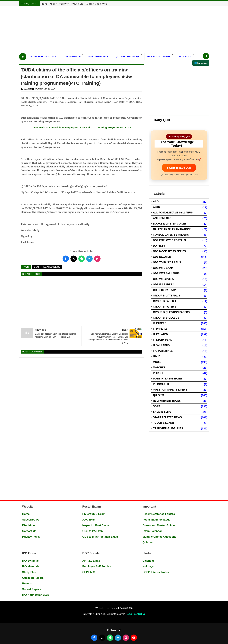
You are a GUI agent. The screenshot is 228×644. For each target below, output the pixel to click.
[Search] (206, 56)
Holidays (148, 566)
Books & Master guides (170, 224)
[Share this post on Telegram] (89, 259)
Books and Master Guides (159, 525)
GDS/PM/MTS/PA (98, 57)
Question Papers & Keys (170, 390)
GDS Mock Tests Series (169, 251)
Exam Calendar (152, 531)
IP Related (160, 334)
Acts (156, 207)
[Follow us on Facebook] (94, 638)
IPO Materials (163, 351)
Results (27, 584)
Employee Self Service (97, 566)
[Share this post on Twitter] (74, 259)
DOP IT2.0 (159, 246)
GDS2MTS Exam (163, 268)
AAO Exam (185, 57)
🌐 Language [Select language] (201, 63)
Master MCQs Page (96, 4)
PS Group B (161, 384)
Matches (159, 368)
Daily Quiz (78, 4)
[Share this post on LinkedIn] (97, 259)
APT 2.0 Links (91, 561)
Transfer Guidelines (168, 428)
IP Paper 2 (160, 329)
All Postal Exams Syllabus (173, 213)
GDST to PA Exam (165, 290)
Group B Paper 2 (165, 307)
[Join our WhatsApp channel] (110, 638)
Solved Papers (31, 589)
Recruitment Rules (167, 401)
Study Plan (29, 572)
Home (45, 4)
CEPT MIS (89, 572)
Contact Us (29, 531)
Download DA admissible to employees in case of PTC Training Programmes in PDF (82, 127)
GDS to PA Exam (93, 531)
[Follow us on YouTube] (134, 638)
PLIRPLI (158, 373)
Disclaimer (29, 525)
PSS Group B (72, 57)
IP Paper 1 (160, 323)
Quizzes (158, 395)
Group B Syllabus (166, 318)
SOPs (156, 406)
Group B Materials (166, 296)
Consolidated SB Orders (171, 235)
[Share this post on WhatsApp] (82, 259)
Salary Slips (162, 412)
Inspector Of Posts (42, 57)
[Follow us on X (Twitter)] (102, 638)
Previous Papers (159, 57)
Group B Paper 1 (165, 301)
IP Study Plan (163, 340)
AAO (156, 202)
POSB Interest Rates (168, 379)
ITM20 (157, 356)
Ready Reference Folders (159, 514)
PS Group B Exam (94, 514)
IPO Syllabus (30, 561)
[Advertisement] (95, 28)
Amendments (162, 218)
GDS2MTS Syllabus (166, 273)
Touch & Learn (163, 423)
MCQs (157, 362)
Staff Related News (47, 267)
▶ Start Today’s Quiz (179, 168)
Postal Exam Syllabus (156, 520)
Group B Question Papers (171, 312)
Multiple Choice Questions (159, 537)
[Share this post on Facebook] (66, 259)
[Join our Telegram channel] (118, 638)
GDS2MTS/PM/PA (163, 279)
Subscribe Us (31, 520)
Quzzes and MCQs (128, 57)
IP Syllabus (161, 345)
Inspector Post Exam (96, 525)
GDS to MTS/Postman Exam (100, 537)
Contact (64, 4)
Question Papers (33, 578)
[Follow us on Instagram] (126, 638)
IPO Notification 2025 (36, 595)
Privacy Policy (31, 537)
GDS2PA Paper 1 (164, 285)
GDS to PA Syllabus (167, 262)
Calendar (148, 561)
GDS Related (162, 257)
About (54, 4)
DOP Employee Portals (169, 240)
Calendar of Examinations (172, 229)
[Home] (23, 57)
